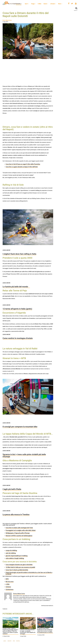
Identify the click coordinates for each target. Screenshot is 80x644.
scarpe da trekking (11, 550)
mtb (14, 641)
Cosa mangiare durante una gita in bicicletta (19, 565)
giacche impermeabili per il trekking (17, 556)
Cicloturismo (10, 589)
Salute (46, 4)
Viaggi (33, 4)
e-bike (8, 584)
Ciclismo (8, 587)
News (60, 4)
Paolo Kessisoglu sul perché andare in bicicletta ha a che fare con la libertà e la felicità (29, 573)
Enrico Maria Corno (7, 20)
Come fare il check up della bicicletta (17, 570)
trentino (18, 641)
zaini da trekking (11, 553)
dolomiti (10, 641)
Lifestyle (53, 4)
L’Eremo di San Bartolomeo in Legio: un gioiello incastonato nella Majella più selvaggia (28, 632)
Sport (27, 4)
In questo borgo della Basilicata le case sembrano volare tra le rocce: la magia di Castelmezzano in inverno (45, 630)
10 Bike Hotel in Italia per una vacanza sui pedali (20, 567)
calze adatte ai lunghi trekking (15, 558)
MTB (7, 579)
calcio (5, 641)
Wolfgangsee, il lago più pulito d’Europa (18, 533)
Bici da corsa (10, 582)
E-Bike (40, 4)
